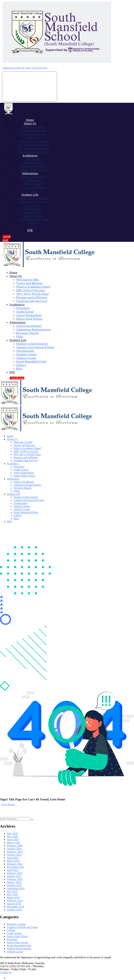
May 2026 (12, 836)
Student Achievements (19, 949)
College (11, 930)
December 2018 (15, 907)
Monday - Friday (9, 969)
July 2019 (12, 891)
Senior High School (17, 942)
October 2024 (14, 849)
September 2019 (16, 888)
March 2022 (13, 861)
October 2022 (14, 855)
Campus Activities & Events (22, 927)
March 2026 (13, 843)
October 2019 (14, 885)
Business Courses (16, 924)
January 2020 (14, 882)
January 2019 (14, 904)
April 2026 (13, 840)
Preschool (12, 939)
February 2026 (15, 846)
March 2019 (13, 897)
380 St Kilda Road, (10, 963)
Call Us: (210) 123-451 (13, 966)
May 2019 (12, 894)
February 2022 (15, 864)
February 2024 (15, 852)
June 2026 (12, 833)
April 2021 (13, 870)
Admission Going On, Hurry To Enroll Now (25, 68)
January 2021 (14, 876)
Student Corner (15, 952)
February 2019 (15, 901)
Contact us (6, 972)
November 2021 (16, 867)
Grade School (14, 933)
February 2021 (15, 873)
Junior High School (17, 936)
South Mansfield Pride (19, 945)
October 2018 (14, 910)
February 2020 (15, 879)
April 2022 (13, 858)
